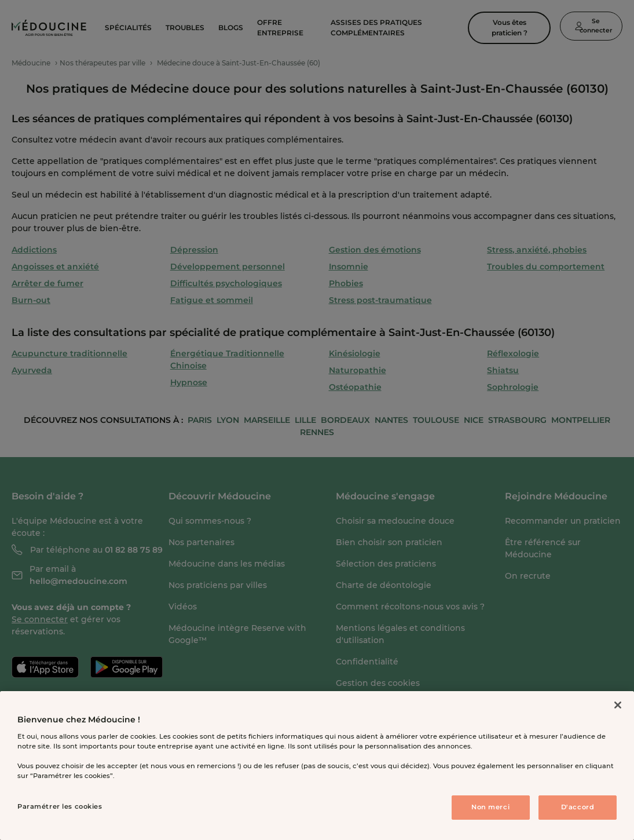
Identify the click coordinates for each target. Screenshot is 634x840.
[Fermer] (618, 705)
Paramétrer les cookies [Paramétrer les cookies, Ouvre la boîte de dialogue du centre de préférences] (60, 806)
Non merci (490, 807)
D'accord (578, 807)
